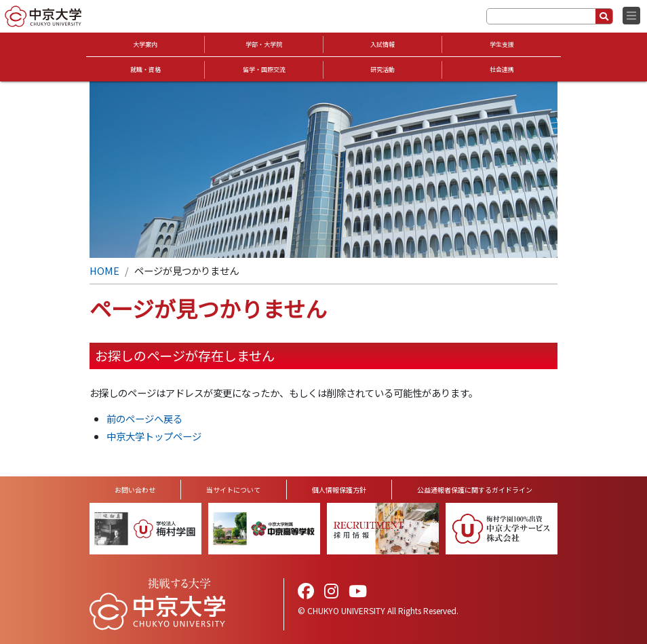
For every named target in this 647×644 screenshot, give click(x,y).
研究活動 (383, 70)
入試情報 (383, 44)
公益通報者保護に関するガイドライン (475, 490)
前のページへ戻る (144, 418)
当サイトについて (233, 490)
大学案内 (145, 44)
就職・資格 (145, 70)
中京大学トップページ (154, 436)
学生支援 (502, 44)
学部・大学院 (264, 44)
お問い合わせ (135, 490)
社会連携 (502, 70)
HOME (104, 270)
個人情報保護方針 (339, 490)
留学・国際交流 (264, 70)
